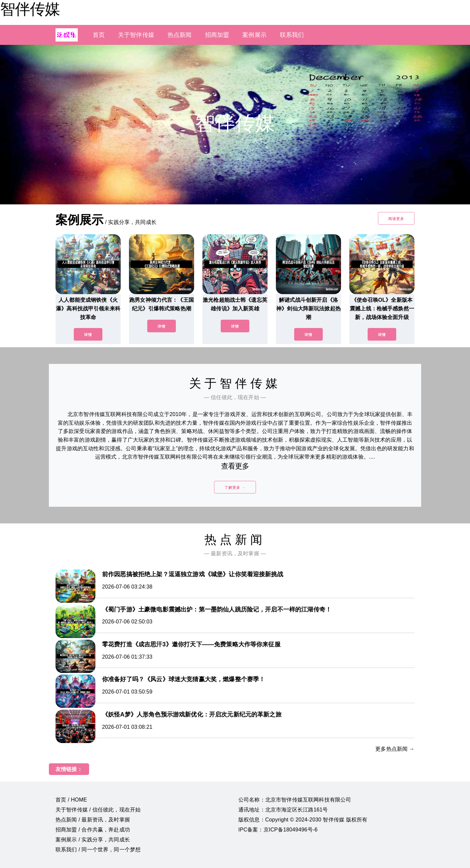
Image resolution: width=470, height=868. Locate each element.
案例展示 (254, 35)
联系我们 (292, 35)
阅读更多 (396, 219)
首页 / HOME (71, 800)
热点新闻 (180, 35)
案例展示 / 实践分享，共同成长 (93, 840)
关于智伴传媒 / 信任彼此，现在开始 (98, 810)
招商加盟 (217, 35)
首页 (99, 35)
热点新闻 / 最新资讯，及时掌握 (93, 820)
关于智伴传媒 (136, 35)
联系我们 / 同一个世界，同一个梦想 (98, 850)
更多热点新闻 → (395, 749)
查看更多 (235, 466)
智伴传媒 (30, 9)
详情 (88, 335)
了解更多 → (235, 488)
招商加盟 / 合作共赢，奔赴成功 (93, 830)
